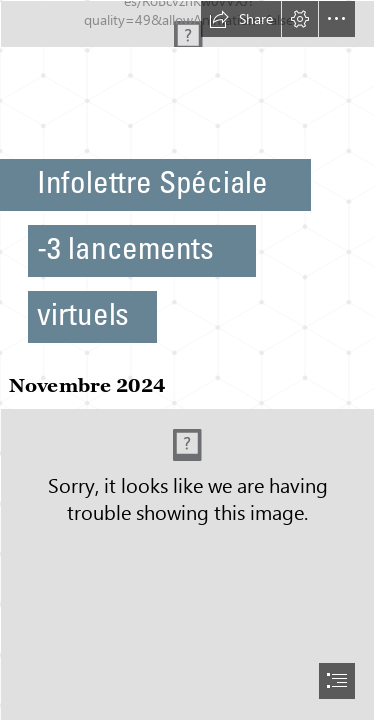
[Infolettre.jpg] (187, 24)
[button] (241, 19)
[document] (187, 360)
